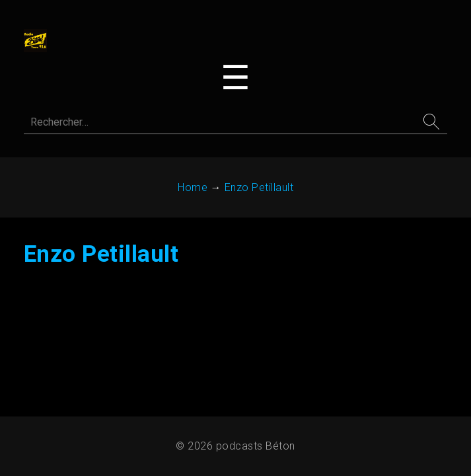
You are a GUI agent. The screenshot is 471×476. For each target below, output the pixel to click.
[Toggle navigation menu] (235, 79)
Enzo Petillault (103, 259)
